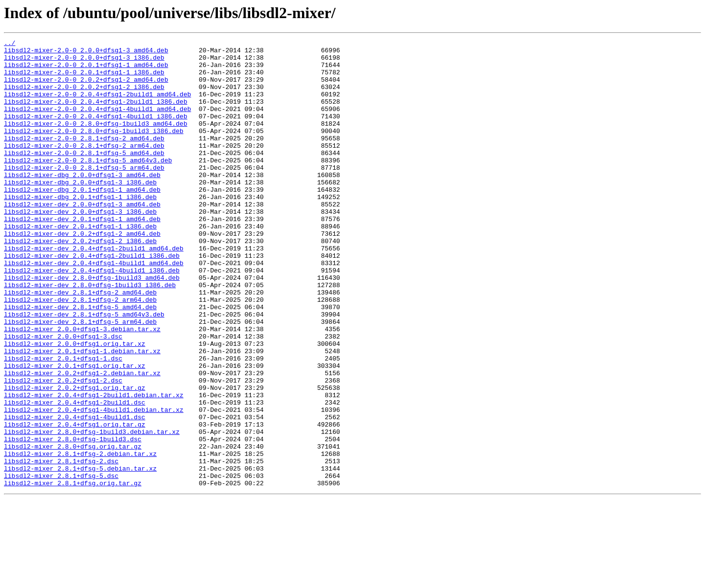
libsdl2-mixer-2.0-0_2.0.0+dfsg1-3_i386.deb (84, 62)
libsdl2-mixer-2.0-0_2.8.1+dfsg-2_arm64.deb (84, 167)
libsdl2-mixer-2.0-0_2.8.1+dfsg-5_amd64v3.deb (88, 185)
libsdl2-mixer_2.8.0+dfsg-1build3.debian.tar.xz (92, 511)
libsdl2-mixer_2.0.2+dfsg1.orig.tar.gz (75, 458)
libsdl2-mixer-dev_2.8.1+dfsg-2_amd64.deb (80, 343)
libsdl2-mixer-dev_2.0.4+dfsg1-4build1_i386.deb (92, 317)
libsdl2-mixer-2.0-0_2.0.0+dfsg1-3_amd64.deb (86, 53)
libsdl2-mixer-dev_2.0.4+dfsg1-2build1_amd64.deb (94, 291)
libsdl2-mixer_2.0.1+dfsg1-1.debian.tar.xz (82, 414)
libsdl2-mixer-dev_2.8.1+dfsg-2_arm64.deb (80, 352)
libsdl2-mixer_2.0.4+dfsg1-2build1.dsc (75, 475)
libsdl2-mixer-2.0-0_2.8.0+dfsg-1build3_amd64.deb (95, 141)
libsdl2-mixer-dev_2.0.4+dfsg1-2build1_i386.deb (92, 299)
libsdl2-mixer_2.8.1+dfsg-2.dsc (61, 546)
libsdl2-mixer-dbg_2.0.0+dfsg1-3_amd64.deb (82, 203)
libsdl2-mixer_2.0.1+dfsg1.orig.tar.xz (75, 431)
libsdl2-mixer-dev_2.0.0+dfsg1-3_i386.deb (80, 247)
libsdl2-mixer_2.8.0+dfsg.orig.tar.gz (73, 528)
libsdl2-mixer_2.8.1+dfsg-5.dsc (61, 564)
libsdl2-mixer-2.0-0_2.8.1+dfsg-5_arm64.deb (84, 194)
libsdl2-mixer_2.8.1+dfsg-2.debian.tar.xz (80, 537)
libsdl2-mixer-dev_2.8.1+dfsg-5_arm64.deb (80, 379)
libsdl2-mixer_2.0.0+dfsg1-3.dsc (63, 396)
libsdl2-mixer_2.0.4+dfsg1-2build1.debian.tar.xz (94, 467)
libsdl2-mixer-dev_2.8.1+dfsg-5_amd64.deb (80, 361)
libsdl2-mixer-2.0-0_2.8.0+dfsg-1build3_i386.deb (94, 150)
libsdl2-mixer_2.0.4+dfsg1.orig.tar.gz (75, 502)
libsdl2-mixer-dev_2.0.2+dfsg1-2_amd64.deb (82, 273)
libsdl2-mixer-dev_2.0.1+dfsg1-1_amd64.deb (82, 255)
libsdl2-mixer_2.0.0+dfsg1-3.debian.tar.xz (82, 387)
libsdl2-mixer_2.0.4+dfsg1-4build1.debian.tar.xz (94, 484)
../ (10, 44)
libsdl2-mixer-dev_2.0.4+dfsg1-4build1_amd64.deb (94, 308)
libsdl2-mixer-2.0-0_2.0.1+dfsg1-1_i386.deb (84, 79)
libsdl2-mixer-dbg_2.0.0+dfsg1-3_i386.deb (80, 211)
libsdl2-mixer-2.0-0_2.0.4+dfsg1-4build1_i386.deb (95, 132)
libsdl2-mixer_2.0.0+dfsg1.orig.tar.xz (75, 405)
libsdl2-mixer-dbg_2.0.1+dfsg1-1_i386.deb (80, 229)
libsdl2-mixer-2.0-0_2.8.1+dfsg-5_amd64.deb (84, 176)
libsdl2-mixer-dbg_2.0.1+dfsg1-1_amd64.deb (82, 220)
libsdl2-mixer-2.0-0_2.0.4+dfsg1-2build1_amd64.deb (97, 106)
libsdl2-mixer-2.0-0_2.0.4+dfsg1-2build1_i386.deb (95, 114)
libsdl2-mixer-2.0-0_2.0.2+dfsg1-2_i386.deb (84, 97)
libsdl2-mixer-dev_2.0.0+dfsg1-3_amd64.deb (82, 238)
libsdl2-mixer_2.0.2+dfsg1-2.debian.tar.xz (82, 440)
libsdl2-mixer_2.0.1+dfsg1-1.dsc (63, 423)
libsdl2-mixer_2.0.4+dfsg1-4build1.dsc (75, 493)
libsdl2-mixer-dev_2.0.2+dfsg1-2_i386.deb (80, 282)
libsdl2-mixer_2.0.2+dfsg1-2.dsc (63, 449)
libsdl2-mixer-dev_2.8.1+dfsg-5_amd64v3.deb (84, 370)
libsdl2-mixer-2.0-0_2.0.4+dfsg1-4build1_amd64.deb (97, 123)
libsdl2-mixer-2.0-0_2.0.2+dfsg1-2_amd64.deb (86, 88)
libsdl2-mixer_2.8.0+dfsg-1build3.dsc (73, 520)
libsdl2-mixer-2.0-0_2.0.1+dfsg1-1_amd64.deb (86, 70)
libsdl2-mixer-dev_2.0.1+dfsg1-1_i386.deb (80, 264)
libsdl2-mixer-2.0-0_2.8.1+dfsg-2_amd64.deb (84, 158)
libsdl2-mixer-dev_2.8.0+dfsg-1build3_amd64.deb (92, 326)
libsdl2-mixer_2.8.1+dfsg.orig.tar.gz (73, 572)
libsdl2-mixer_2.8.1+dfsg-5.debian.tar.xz (80, 555)
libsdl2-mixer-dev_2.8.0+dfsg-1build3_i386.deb (90, 335)
